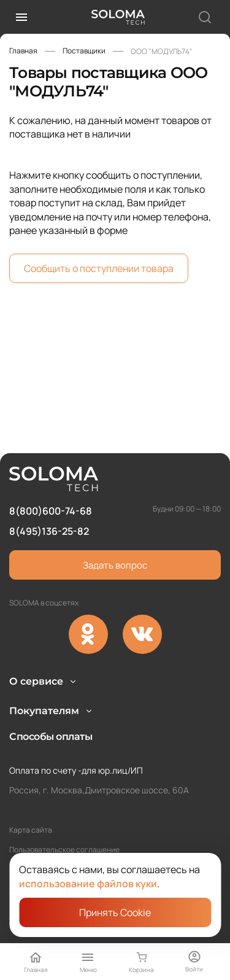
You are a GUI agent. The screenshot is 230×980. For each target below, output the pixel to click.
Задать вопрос (115, 529)
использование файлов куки (88, 884)
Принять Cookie (115, 912)
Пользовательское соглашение (64, 850)
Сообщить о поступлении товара (99, 268)
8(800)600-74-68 (51, 475)
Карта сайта (31, 830)
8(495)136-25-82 (49, 495)
